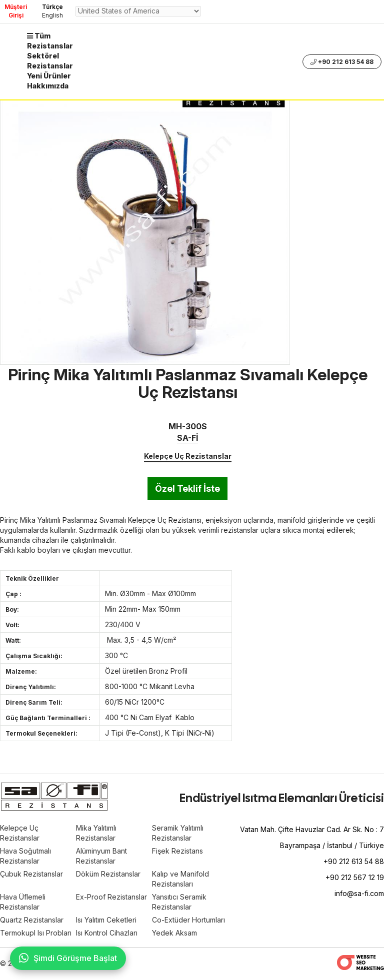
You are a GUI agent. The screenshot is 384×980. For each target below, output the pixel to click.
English (52, 15)
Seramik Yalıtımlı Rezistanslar (178, 833)
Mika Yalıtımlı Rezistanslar (96, 833)
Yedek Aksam (174, 933)
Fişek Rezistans (177, 851)
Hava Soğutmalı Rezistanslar (25, 856)
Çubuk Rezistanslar (31, 874)
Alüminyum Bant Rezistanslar (101, 856)
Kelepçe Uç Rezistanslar (188, 456)
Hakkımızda (48, 86)
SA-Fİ (187, 438)
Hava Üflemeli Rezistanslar (23, 902)
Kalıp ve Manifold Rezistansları (180, 879)
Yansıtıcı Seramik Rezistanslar (179, 902)
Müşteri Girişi (16, 11)
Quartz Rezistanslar (32, 920)
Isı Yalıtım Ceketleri (106, 920)
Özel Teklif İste (187, 489)
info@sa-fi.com (359, 893)
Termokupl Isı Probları (36, 933)
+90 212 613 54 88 (342, 62)
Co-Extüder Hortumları (188, 920)
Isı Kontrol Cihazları (107, 933)
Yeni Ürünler (49, 76)
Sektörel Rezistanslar (50, 61)
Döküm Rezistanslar (108, 874)
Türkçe (52, 7)
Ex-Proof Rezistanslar (111, 897)
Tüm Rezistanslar (50, 41)
